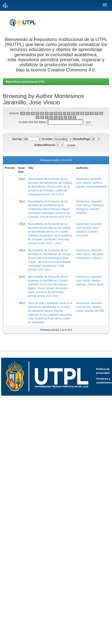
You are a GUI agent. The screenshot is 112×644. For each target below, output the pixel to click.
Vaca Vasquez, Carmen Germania (87, 232)
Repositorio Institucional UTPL (26, 82)
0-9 (23, 113)
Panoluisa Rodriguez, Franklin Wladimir (90, 209)
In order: (48, 139)
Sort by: (17, 139)
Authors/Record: (45, 145)
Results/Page (82, 139)
